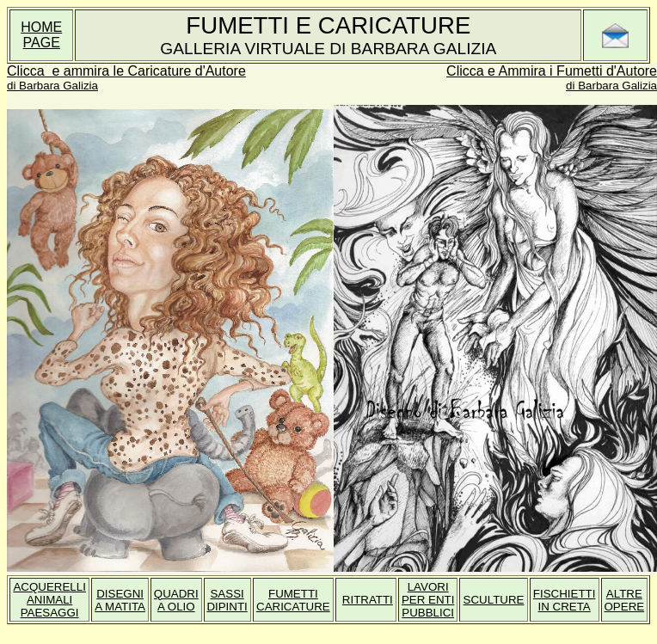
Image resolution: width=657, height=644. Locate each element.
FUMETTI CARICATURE (293, 600)
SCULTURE (494, 600)
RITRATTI (368, 600)
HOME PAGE (41, 35)
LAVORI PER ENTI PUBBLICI (428, 600)
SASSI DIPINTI (227, 600)
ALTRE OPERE (624, 600)
